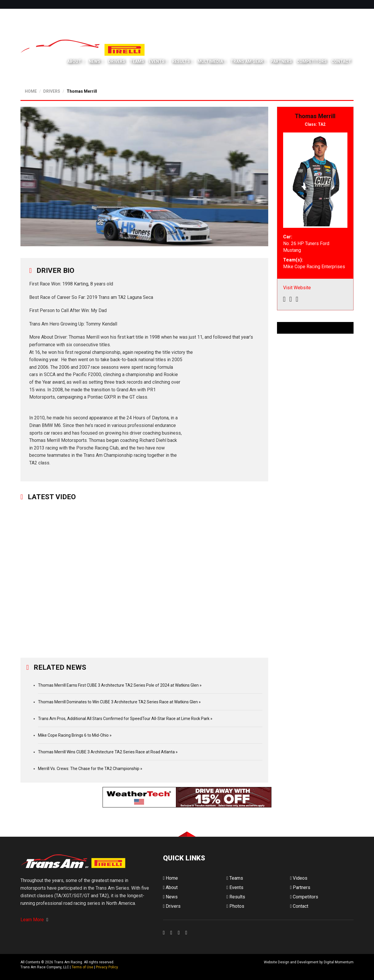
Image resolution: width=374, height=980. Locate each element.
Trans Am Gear (247, 61)
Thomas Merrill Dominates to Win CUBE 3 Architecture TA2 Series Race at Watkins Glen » (119, 702)
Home (171, 878)
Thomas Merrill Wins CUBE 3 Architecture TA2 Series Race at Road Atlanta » (108, 752)
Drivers (117, 61)
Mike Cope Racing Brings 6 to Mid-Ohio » (75, 735)
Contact (341, 61)
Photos (235, 906)
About (74, 61)
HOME (31, 91)
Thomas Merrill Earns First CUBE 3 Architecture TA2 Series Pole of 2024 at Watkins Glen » (120, 685)
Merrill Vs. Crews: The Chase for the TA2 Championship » (90, 769)
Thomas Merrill (82, 91)
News (95, 61)
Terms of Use (82, 967)
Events (157, 61)
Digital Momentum (171, 967)
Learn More (34, 920)
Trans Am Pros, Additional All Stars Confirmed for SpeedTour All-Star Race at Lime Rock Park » (125, 719)
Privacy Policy (107, 967)
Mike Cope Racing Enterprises (314, 267)
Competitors (312, 61)
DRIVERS (52, 91)
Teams (137, 61)
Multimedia (210, 61)
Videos (299, 878)
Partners (281, 61)
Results (181, 61)
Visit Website (297, 288)
